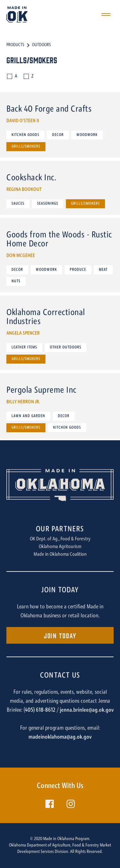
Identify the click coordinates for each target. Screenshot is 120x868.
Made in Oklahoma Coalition (60, 554)
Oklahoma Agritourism (60, 547)
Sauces (18, 204)
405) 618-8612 (40, 710)
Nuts (16, 281)
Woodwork (87, 135)
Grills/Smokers (26, 147)
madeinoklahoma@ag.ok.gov (60, 737)
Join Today (60, 635)
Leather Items (24, 348)
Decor (58, 135)
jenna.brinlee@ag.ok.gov (87, 710)
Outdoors (41, 45)
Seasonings (48, 204)
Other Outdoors (66, 348)
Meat (103, 270)
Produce (78, 270)
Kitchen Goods (25, 135)
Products (15, 45)
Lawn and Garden (28, 416)
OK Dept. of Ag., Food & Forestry (60, 539)
